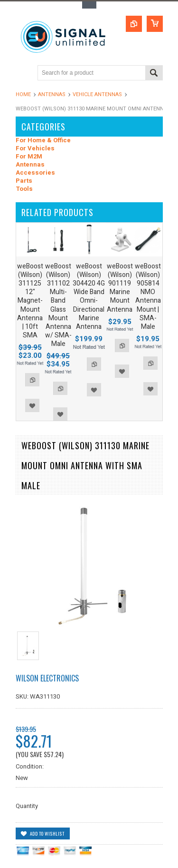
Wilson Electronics (47, 678)
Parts (24, 181)
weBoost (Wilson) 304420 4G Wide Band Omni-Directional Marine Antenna (89, 296)
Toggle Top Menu (89, 5)
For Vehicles (35, 149)
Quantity (27, 806)
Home (23, 94)
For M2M (29, 157)
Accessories (35, 173)
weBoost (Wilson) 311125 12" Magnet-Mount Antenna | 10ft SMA (30, 301)
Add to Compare (32, 380)
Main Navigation (24, 74)
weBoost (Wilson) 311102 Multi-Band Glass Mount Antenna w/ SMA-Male (58, 305)
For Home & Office (43, 141)
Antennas (52, 94)
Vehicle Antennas (97, 94)
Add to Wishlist (32, 405)
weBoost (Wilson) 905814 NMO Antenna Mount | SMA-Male (148, 296)
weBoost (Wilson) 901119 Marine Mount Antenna (120, 288)
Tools (24, 189)
